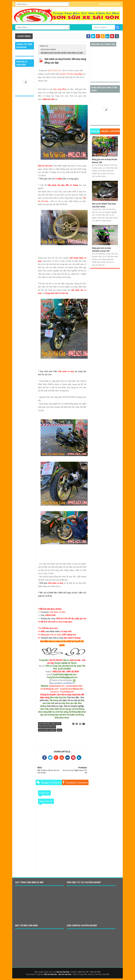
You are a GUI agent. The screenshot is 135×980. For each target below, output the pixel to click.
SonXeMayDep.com (49, 689)
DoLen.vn (55, 692)
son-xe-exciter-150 (47, 727)
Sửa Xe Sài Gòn (50, 974)
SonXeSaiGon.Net (74, 686)
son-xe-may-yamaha (48, 50)
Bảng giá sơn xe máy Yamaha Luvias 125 (101, 249)
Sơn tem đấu (73, 697)
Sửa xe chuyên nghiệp (74, 706)
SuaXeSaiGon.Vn (57, 686)
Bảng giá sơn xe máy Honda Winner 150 (105, 161)
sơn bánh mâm (53, 631)
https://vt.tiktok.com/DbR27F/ (62, 683)
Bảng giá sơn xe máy (51, 635)
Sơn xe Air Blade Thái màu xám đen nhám (104, 205)
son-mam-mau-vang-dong (50, 724)
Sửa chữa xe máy (55, 706)
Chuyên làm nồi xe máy (52, 638)
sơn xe (58, 703)
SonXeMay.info (67, 692)
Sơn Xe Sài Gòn (54, 70)
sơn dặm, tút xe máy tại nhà (71, 700)
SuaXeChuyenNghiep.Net (71, 689)
